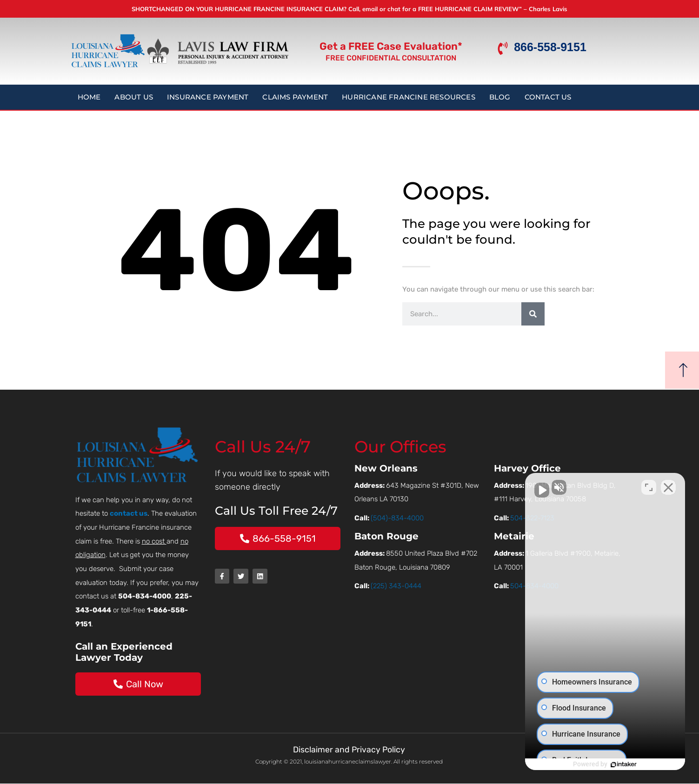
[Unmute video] (534, 487)
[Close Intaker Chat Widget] (668, 487)
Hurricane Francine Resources (409, 97)
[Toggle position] (649, 487)
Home (89, 97)
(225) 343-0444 (396, 586)
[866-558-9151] (503, 48)
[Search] (533, 314)
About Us (134, 97)
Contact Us (548, 97)
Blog (500, 97)
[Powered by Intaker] (620, 764)
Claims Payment (295, 97)
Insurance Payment (208, 97)
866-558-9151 (550, 47)
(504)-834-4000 (397, 518)
